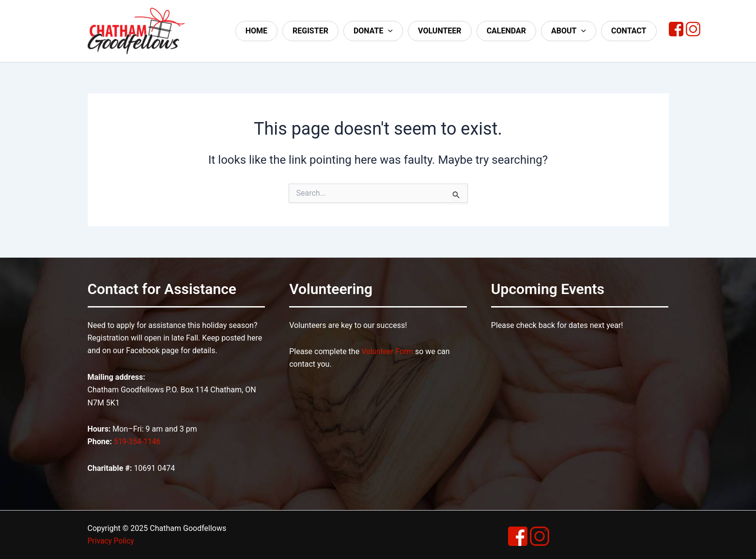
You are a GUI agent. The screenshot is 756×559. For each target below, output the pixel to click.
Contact (629, 31)
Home (256, 31)
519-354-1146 (138, 442)
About (569, 31)
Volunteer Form (388, 351)
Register (310, 31)
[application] (388, 31)
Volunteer (440, 31)
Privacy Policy (112, 541)
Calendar (506, 31)
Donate (373, 31)
